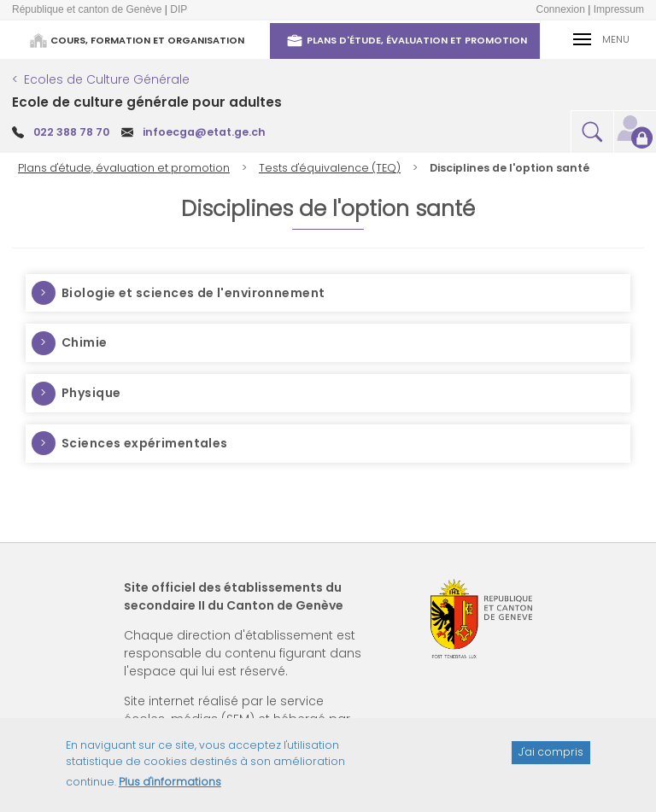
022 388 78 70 (71, 132)
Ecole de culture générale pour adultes (147, 102)
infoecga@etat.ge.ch (204, 132)
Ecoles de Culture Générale (107, 79)
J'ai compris (551, 760)
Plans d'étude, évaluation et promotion (124, 168)
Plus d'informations (170, 790)
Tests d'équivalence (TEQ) (330, 168)
